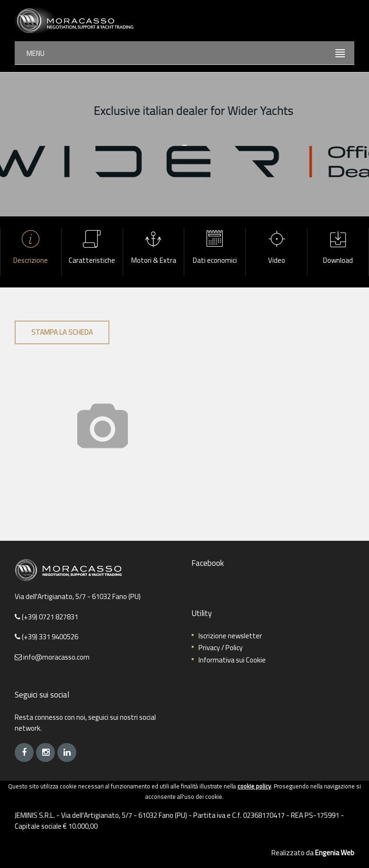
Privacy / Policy (220, 648)
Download (338, 248)
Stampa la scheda (62, 332)
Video (276, 248)
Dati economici (215, 248)
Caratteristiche (92, 248)
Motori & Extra (154, 248)
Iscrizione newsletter (230, 636)
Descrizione (31, 248)
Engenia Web (335, 853)
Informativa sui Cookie (232, 660)
